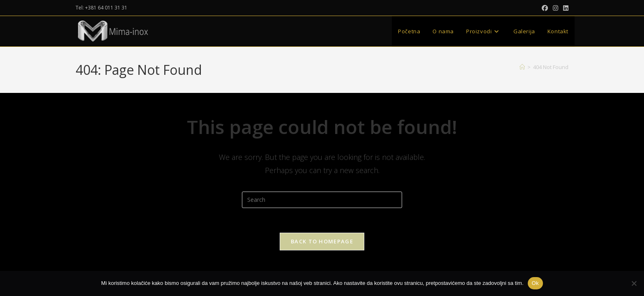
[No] (634, 283)
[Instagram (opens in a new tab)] (555, 8)
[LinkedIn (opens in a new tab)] (565, 8)
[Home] (522, 67)
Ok (535, 283)
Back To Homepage (322, 241)
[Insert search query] (322, 200)
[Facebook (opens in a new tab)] (545, 8)
